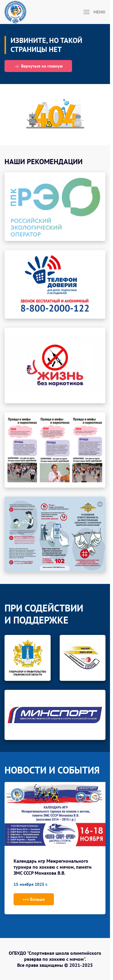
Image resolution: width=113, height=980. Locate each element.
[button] (95, 12)
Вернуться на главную (38, 66)
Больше (34, 900)
